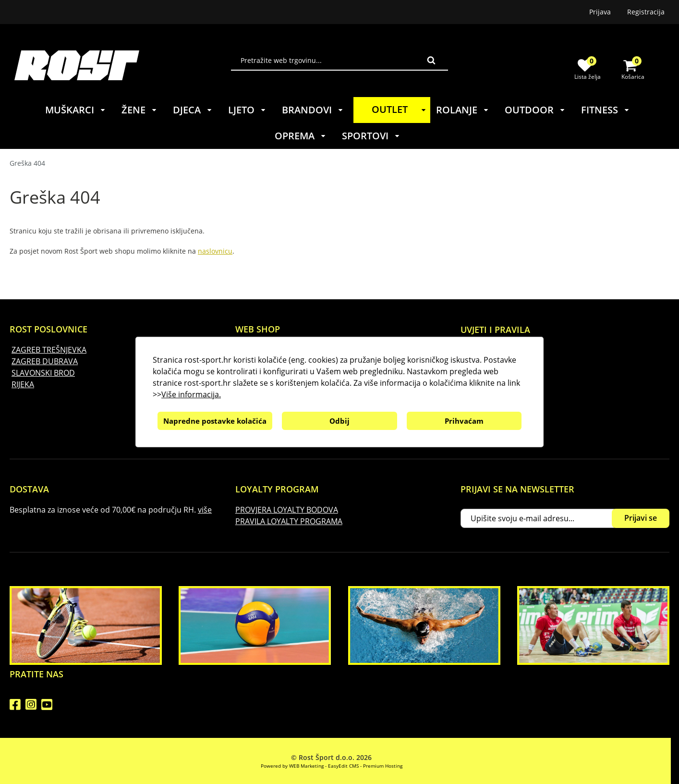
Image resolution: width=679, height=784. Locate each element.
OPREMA (301, 136)
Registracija (646, 12)
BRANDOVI (313, 110)
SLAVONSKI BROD (43, 373)
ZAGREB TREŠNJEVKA (49, 350)
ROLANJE (463, 110)
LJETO (247, 110)
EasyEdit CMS (343, 766)
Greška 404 (27, 163)
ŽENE (139, 110)
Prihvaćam (464, 421)
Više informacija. (191, 394)
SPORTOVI (371, 136)
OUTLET (400, 109)
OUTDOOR (535, 110)
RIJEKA (23, 384)
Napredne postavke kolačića (215, 421)
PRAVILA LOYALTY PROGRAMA (289, 521)
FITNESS (606, 110)
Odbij (339, 421)
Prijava (600, 12)
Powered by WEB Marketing (292, 766)
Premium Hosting (383, 766)
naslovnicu (215, 251)
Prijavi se (641, 518)
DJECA (193, 110)
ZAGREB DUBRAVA (45, 361)
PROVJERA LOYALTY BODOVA (287, 510)
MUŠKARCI (76, 110)
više (205, 510)
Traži (431, 60)
